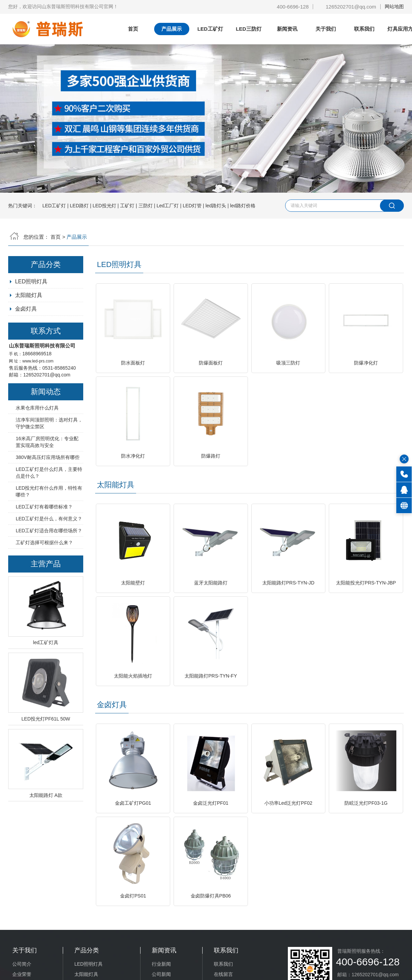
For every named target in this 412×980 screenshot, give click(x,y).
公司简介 (22, 964)
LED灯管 (192, 206)
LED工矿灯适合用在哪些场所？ (49, 531)
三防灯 (146, 206)
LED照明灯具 (119, 264)
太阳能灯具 (116, 485)
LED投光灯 (104, 206)
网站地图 (394, 6)
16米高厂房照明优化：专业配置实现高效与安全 (47, 442)
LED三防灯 (249, 29)
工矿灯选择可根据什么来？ (44, 543)
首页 (133, 29)
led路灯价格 (243, 206)
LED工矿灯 (210, 29)
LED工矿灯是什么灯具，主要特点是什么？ (49, 473)
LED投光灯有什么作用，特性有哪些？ (49, 491)
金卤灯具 (26, 309)
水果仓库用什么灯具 (37, 408)
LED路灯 (79, 206)
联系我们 (364, 29)
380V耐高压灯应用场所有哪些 (48, 457)
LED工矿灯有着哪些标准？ (44, 507)
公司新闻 (161, 974)
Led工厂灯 (168, 206)
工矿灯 (127, 206)
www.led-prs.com (38, 361)
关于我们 (326, 29)
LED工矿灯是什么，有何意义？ (49, 519)
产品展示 (172, 29)
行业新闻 (161, 964)
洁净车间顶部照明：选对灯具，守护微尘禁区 (49, 423)
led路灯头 (216, 206)
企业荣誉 (22, 974)
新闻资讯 (287, 29)
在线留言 (223, 974)
